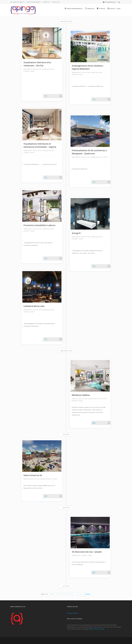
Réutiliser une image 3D (17, 2)
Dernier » (88, 594)
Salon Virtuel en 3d (33, 475)
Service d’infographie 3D (74, 8)
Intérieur (26, 71)
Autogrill (76, 233)
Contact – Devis (114, 8)
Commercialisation (48, 69)
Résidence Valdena (81, 395)
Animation (75, 399)
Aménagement (28, 69)
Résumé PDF (46, 2)
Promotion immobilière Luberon (39, 225)
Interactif (104, 399)
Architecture (37, 69)
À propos (101, 8)
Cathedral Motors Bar (34, 306)
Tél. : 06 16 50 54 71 (73, 613)
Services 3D (90, 8)
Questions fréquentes (34, 2)
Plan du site (56, 2)
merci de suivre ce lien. (97, 629)
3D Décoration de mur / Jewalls (87, 552)
